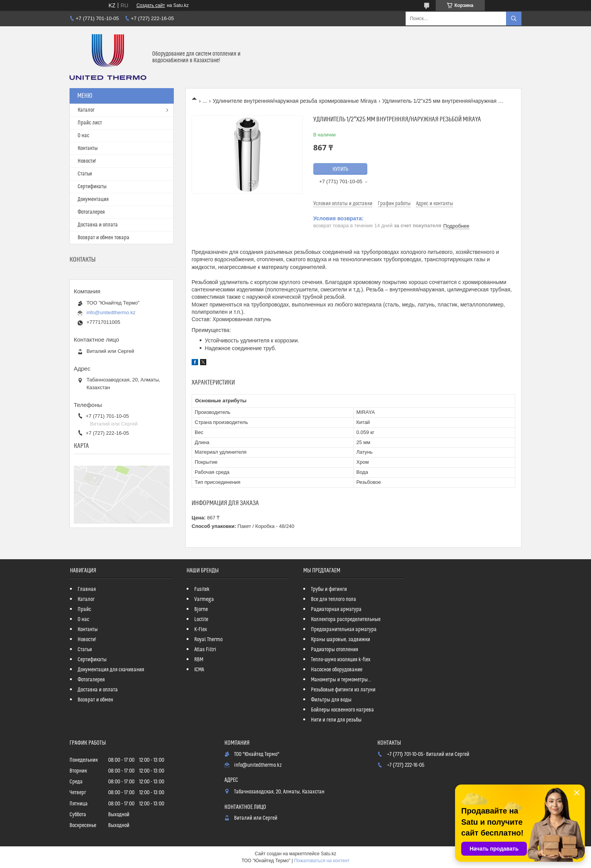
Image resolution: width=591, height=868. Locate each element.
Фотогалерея (91, 212)
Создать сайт (151, 5)
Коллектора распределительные (346, 620)
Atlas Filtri (205, 650)
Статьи (85, 174)
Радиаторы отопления (335, 650)
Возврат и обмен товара (104, 238)
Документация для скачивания (111, 670)
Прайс (84, 609)
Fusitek (202, 589)
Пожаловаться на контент (322, 861)
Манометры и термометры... (341, 680)
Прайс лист (90, 123)
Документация (93, 199)
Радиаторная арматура (336, 609)
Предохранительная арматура (344, 630)
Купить (341, 169)
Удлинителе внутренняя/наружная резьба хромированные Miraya (295, 101)
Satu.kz (328, 854)
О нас (83, 136)
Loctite (201, 620)
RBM (199, 660)
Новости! (87, 161)
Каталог (86, 110)
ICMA (199, 670)
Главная (87, 589)
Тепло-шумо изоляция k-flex (341, 660)
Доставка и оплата (98, 225)
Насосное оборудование (337, 670)
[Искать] (514, 19)
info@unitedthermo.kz (111, 312)
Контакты (88, 148)
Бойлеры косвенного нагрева (342, 710)
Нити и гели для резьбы (336, 720)
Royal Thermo (208, 640)
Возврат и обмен (95, 700)
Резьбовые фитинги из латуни (343, 690)
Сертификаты (92, 187)
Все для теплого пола (334, 599)
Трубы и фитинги (329, 589)
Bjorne (201, 609)
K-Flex (201, 630)
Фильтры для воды (331, 700)
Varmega (204, 599)
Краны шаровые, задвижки (341, 640)
